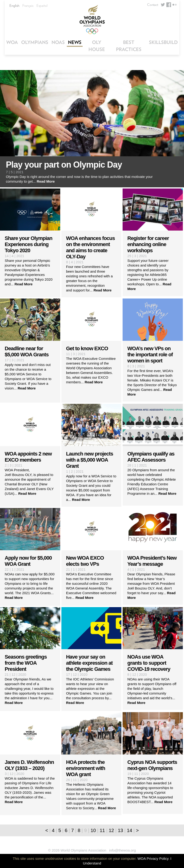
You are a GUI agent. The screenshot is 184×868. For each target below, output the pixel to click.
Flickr (175, 5)
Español (42, 6)
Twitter (163, 5)
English (14, 6)
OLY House (97, 46)
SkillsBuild (163, 42)
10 (93, 830)
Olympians (35, 42)
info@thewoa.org (123, 850)
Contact (153, 5)
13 (120, 830)
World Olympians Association (92, 19)
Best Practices (129, 46)
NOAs (58, 42)
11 (102, 830)
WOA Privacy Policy (153, 858)
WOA (12, 42)
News (75, 42)
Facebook (169, 5)
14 (129, 830)
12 (111, 830)
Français (28, 6)
